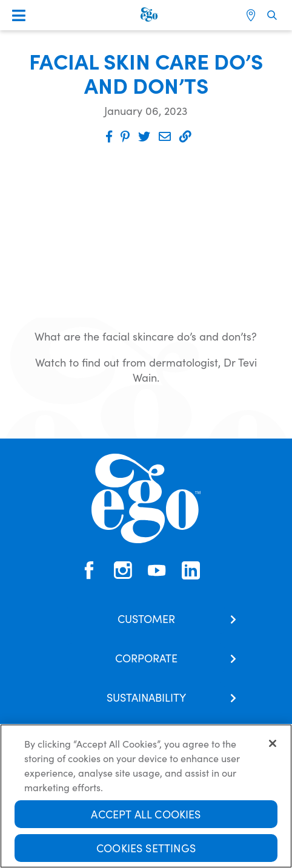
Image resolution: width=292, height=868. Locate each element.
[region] (146, 796)
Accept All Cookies (146, 814)
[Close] (273, 743)
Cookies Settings (146, 848)
